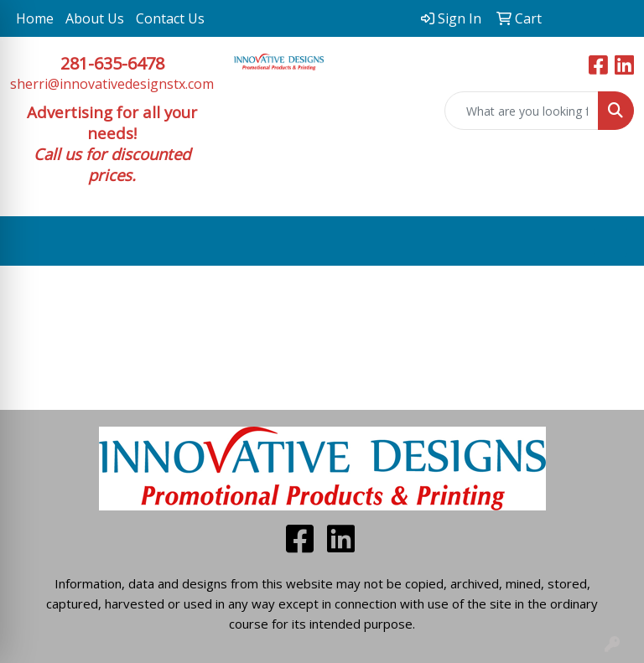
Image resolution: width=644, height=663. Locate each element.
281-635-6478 (112, 63)
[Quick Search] (522, 111)
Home (35, 18)
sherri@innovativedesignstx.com (112, 84)
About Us (95, 18)
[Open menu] (610, 241)
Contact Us (170, 18)
